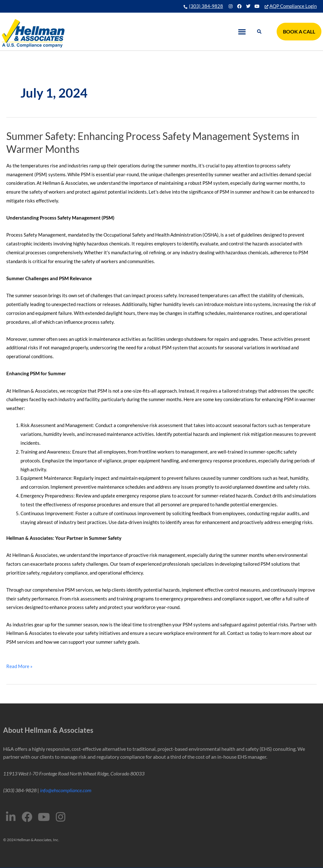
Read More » (19, 666)
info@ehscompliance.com (66, 790)
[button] (242, 32)
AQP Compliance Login (293, 6)
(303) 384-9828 (206, 6)
